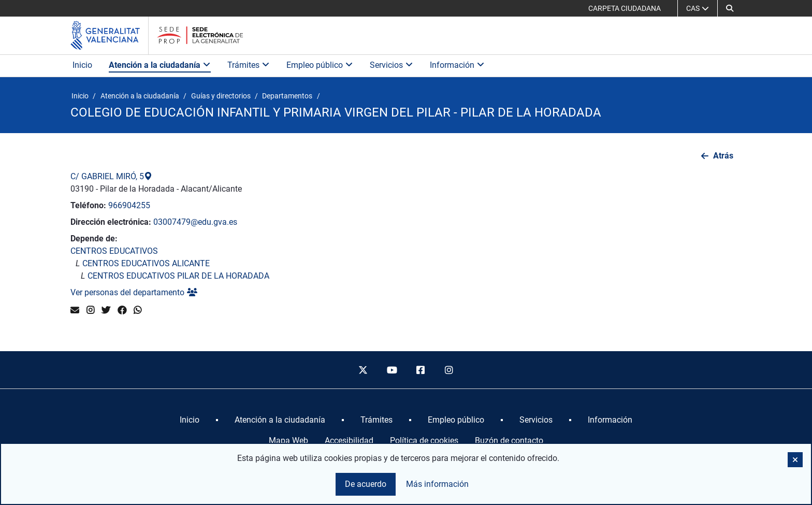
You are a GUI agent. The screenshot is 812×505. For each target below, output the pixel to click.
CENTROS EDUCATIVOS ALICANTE (146, 263)
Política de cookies (424, 441)
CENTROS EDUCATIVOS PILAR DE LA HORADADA (178, 276)
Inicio (82, 65)
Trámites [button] (249, 65)
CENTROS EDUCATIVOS (114, 251)
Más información (437, 484)
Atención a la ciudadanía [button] (160, 65)
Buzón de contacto (509, 441)
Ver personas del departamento (134, 292)
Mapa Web (288, 441)
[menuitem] (190, 420)
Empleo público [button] (320, 65)
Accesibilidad (349, 441)
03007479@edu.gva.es (195, 222)
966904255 (129, 205)
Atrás (723, 156)
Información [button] (457, 65)
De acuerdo (366, 484)
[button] (730, 8)
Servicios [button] (392, 65)
